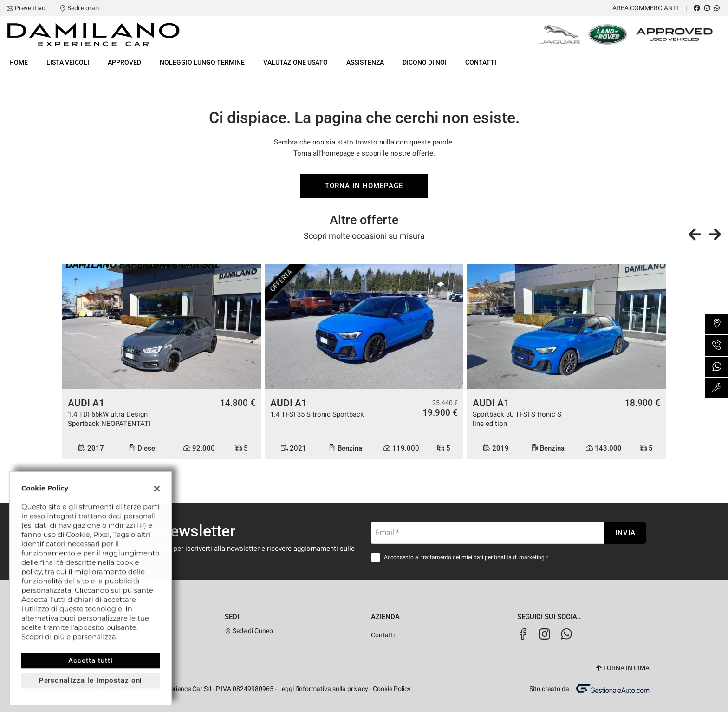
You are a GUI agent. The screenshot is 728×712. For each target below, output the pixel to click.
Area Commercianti (645, 8)
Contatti (481, 62)
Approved (124, 62)
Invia (625, 533)
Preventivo (30, 8)
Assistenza (365, 62)
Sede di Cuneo (249, 631)
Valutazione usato (296, 62)
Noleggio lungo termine (202, 62)
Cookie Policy (392, 689)
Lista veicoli (68, 62)
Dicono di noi (425, 62)
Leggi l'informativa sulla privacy (323, 689)
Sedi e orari (83, 8)
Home (19, 62)
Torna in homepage (364, 186)
